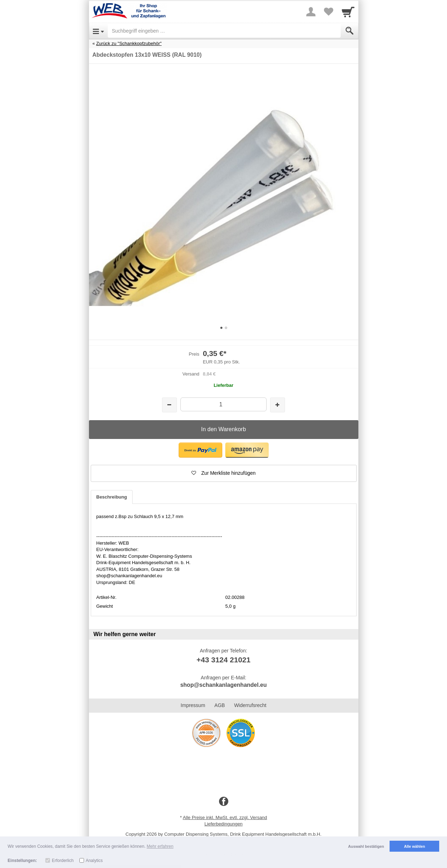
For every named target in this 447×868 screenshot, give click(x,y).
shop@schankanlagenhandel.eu (223, 685)
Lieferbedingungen (224, 824)
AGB (220, 705)
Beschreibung (112, 497)
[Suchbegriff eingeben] (224, 31)
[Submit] (350, 31)
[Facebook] (224, 802)
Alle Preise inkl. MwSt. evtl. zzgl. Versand (225, 817)
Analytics (94, 861)
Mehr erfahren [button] (160, 846)
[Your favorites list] (329, 12)
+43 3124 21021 (223, 660)
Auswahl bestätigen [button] (366, 846)
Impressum (193, 705)
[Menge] (223, 404)
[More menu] (311, 12)
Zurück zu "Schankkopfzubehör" (129, 43)
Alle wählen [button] (415, 846)
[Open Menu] (98, 31)
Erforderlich (63, 861)
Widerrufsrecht (250, 705)
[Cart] (348, 12)
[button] (200, 450)
